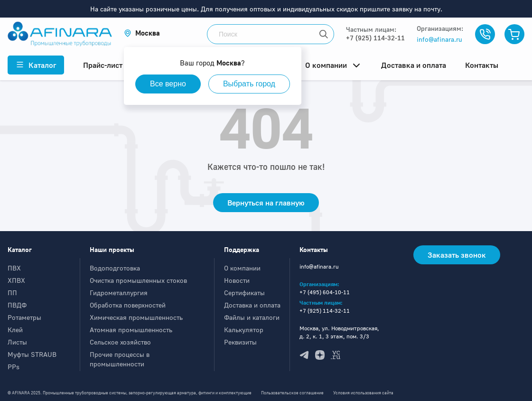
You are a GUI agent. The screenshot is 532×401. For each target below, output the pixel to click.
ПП (12, 293)
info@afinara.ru (439, 39)
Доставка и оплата (252, 305)
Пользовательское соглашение (292, 393)
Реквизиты (240, 342)
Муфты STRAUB (32, 354)
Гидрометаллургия (119, 293)
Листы (17, 342)
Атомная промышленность (131, 330)
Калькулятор (244, 330)
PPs (14, 367)
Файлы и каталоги (252, 317)
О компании (242, 268)
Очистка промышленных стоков (138, 280)
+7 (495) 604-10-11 (325, 292)
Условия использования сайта (363, 393)
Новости (237, 280)
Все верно (168, 84)
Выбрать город (249, 84)
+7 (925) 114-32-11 (375, 38)
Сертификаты (244, 293)
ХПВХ (16, 280)
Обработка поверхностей (128, 305)
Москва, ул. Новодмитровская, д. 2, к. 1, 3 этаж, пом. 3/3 (339, 332)
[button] (142, 33)
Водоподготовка (115, 268)
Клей (15, 330)
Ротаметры (24, 317)
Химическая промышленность (136, 317)
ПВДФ (17, 305)
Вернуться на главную (266, 203)
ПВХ (14, 268)
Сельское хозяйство (120, 342)
